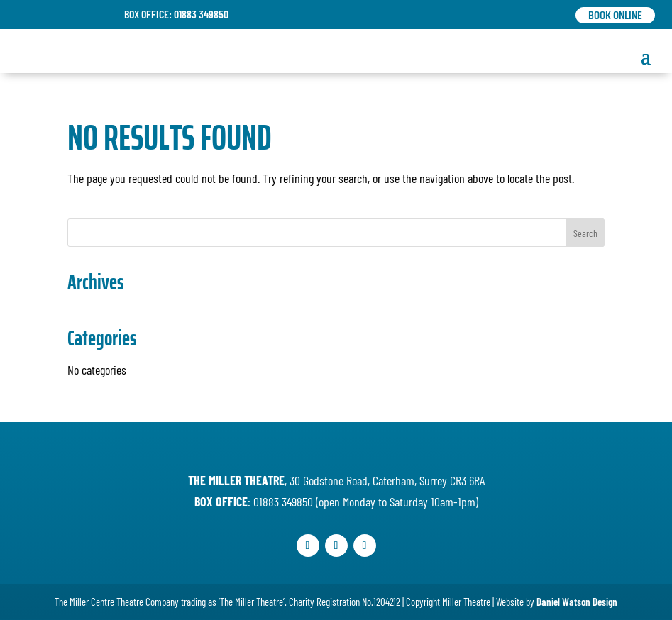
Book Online (615, 15)
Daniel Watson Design (577, 602)
